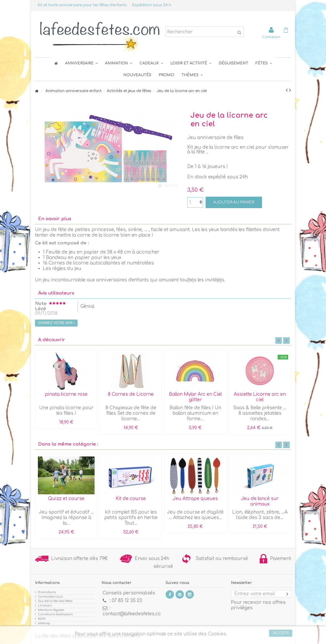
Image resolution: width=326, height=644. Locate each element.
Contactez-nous (50, 597)
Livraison (45, 606)
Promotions (47, 592)
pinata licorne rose (66, 394)
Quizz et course (66, 499)
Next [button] (286, 341)
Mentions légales (51, 610)
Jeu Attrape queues (195, 499)
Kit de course (131, 499)
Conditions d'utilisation (55, 614)
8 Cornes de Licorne (131, 394)
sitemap (44, 623)
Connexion (271, 37)
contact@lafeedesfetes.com (134, 614)
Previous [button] (279, 341)
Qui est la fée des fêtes (55, 601)
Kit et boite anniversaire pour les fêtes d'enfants (82, 5)
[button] (264, 63)
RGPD (42, 619)
